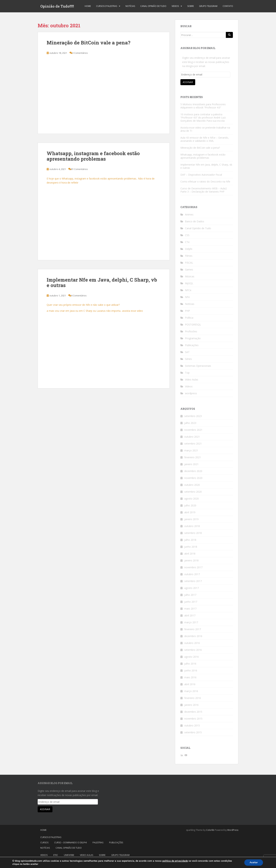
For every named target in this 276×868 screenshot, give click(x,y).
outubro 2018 (192, 526)
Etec (56, 855)
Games (189, 269)
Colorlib (210, 830)
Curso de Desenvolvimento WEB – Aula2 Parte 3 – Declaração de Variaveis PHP (204, 190)
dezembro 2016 (193, 636)
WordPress (233, 830)
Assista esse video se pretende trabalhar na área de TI (205, 129)
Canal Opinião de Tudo (153, 6)
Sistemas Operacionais (198, 366)
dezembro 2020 (193, 471)
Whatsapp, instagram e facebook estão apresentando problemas (93, 156)
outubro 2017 (192, 574)
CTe (187, 242)
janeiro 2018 (191, 560)
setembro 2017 (193, 581)
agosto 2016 (192, 657)
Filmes (189, 256)
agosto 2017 (192, 588)
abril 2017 (190, 615)
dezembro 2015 (193, 712)
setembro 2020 (193, 492)
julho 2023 (190, 423)
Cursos (44, 843)
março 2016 (191, 691)
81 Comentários (79, 169)
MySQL (189, 283)
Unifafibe (69, 855)
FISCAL (189, 263)
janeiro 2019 (191, 519)
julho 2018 (190, 540)
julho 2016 (190, 664)
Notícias (130, 6)
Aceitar (254, 862)
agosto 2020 (192, 499)
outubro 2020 (192, 485)
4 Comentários (79, 296)
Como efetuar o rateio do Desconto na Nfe (205, 182)
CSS (187, 235)
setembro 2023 (193, 416)
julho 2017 (190, 595)
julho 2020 (190, 505)
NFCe (188, 290)
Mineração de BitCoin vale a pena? (88, 43)
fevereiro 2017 (193, 629)
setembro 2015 (193, 732)
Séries (188, 359)
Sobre (191, 6)
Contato (228, 6)
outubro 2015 (192, 725)
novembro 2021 (193, 430)
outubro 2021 (192, 437)
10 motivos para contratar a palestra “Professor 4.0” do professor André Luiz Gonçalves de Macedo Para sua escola (203, 118)
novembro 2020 (193, 478)
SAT (187, 352)
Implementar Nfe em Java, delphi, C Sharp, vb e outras (102, 282)
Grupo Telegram (208, 6)
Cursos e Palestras (107, 6)
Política (189, 318)
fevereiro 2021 (193, 457)
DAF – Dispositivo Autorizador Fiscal (201, 175)
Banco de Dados (195, 221)
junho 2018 (191, 547)
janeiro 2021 (191, 464)
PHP (187, 311)
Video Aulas (192, 380)
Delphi (189, 249)
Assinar (188, 82)
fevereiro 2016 (193, 698)
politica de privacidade (175, 861)
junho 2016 (191, 670)
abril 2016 (190, 684)
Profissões (191, 331)
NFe (187, 297)
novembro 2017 (193, 567)
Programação (193, 338)
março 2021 (191, 450)
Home (88, 6)
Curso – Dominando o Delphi (70, 843)
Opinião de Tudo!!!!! (57, 6)
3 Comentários (80, 53)
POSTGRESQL (193, 325)
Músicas (190, 276)
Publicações (192, 345)
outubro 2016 (192, 643)
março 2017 (191, 622)
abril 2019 (190, 512)
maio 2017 (190, 609)
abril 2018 (190, 554)
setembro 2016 (193, 650)
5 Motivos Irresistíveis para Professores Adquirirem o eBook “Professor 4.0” (203, 106)
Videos (175, 6)
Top (187, 373)
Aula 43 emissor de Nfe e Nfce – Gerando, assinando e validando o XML (205, 139)
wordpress (191, 393)
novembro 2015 (193, 719)
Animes (189, 214)
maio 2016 (190, 677)
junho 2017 (191, 602)
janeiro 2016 (191, 705)
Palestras (98, 843)
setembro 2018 (193, 533)
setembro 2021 (193, 444)
